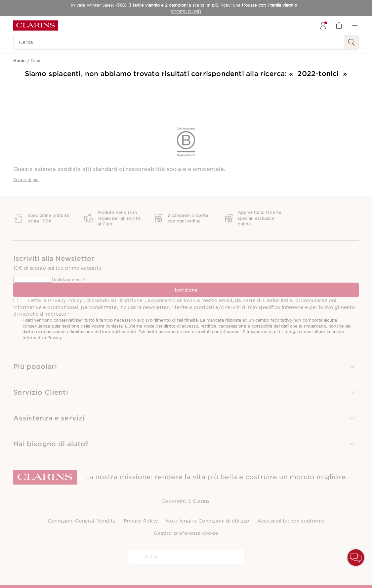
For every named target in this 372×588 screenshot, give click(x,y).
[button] (186, 367)
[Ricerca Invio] (351, 42)
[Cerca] (179, 42)
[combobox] (186, 557)
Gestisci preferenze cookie (186, 533)
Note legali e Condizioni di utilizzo (208, 521)
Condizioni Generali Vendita (82, 521)
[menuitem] (323, 25)
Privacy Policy (141, 521)
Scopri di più (26, 180)
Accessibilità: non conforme (291, 521)
